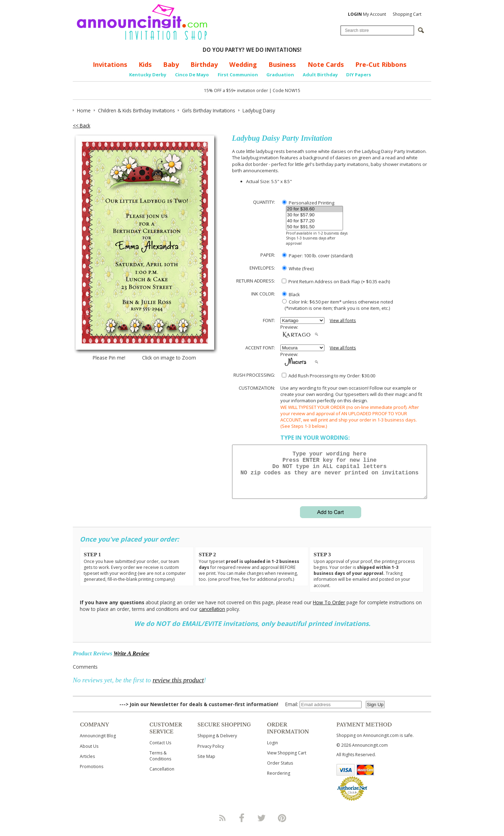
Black (291, 294)
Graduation (280, 75)
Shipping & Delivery (217, 744)
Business (282, 64)
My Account (367, 14)
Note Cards (326, 64)
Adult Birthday (320, 75)
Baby (171, 64)
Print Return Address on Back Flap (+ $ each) (336, 281)
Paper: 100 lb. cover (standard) (317, 256)
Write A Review (131, 662)
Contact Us (160, 751)
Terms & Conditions (160, 764)
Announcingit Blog (98, 744)
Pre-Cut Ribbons (381, 64)
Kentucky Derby (148, 75)
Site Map (206, 765)
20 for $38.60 (314, 209)
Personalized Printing (308, 203)
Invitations (110, 64)
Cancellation (162, 777)
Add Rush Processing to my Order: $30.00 (328, 376)
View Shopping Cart (287, 761)
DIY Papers (359, 75)
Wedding (243, 64)
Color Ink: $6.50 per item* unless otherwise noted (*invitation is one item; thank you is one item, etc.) (337, 305)
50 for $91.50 (314, 227)
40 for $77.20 (314, 221)
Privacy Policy (211, 755)
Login (272, 751)
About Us (89, 755)
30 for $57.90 (314, 215)
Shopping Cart (407, 14)
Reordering (279, 782)
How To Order (329, 611)
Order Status (280, 771)
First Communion (238, 75)
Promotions (92, 775)
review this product (178, 688)
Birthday (204, 64)
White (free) (298, 269)
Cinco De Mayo (192, 75)
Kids (145, 64)
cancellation (212, 617)
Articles (87, 765)
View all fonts (343, 321)
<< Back (82, 126)
